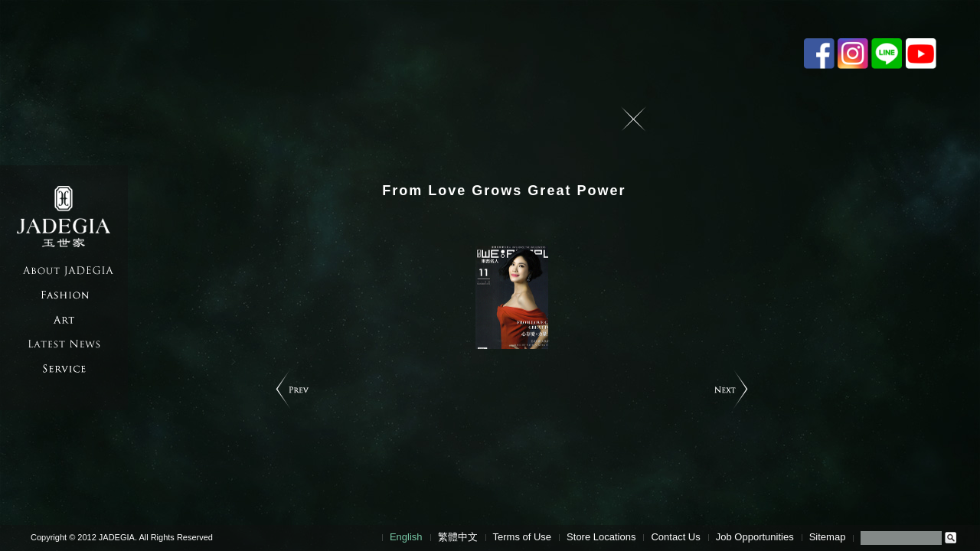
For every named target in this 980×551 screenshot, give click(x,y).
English (406, 537)
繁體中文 (458, 537)
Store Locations (601, 537)
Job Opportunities (755, 537)
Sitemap (828, 537)
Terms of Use (523, 537)
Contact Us (675, 537)
